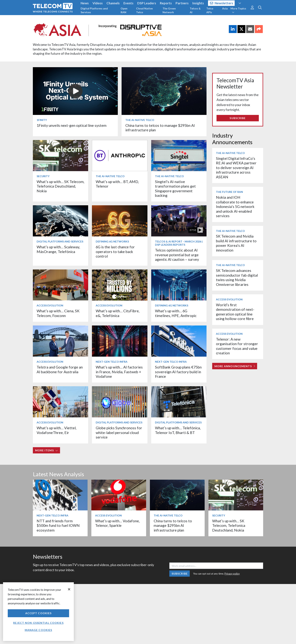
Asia (225, 8)
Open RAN (124, 10)
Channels (113, 3)
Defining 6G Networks (112, 241)
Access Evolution (50, 305)
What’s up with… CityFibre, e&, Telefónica (118, 313)
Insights (198, 3)
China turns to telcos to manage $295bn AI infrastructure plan (173, 526)
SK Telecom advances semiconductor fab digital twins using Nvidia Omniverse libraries (237, 277)
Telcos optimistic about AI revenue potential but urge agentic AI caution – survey (177, 255)
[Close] (69, 589)
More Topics (238, 10)
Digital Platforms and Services (94, 10)
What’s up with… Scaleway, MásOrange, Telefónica (58, 249)
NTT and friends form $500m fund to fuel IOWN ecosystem (58, 526)
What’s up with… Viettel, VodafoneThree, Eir (57, 430)
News (85, 3)
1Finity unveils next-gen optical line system (72, 125)
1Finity (42, 120)
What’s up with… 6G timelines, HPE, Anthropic (176, 313)
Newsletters (222, 3)
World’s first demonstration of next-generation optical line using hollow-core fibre (235, 312)
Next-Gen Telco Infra (112, 362)
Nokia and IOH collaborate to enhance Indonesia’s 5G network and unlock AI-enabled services (235, 207)
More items (47, 450)
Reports (166, 3)
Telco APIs (210, 10)
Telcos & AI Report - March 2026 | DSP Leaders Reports (179, 243)
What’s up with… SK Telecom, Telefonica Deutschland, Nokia (61, 186)
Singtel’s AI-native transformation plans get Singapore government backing (175, 189)
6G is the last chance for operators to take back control (115, 252)
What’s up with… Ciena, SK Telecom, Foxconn (58, 313)
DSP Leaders (147, 3)
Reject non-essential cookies (38, 623)
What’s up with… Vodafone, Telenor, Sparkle (117, 523)
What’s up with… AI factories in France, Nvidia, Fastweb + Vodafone (119, 372)
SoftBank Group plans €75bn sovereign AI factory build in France (178, 372)
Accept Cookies (39, 613)
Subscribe (238, 118)
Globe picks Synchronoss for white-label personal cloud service (119, 432)
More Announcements (235, 366)
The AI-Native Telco (140, 120)
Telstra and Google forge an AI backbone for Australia (60, 369)
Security (43, 176)
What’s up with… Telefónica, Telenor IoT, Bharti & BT (178, 430)
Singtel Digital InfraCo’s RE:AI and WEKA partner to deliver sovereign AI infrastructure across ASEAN (236, 168)
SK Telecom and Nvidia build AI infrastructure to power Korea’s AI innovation (236, 243)
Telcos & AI (195, 10)
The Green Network (169, 10)
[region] (38, 612)
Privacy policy (232, 574)
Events (128, 3)
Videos (98, 3)
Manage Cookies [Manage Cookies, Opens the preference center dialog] (39, 630)
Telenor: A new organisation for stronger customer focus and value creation (237, 346)
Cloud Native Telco (144, 10)
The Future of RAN (229, 192)
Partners (182, 3)
